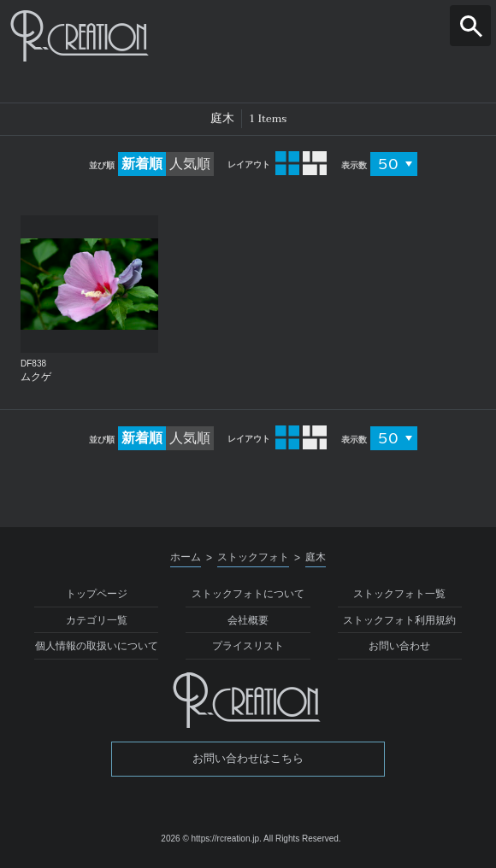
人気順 (190, 164)
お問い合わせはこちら (248, 758)
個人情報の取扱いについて (97, 646)
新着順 (142, 164)
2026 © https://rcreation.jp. (211, 839)
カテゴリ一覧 (97, 620)
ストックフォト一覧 (399, 594)
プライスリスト (248, 646)
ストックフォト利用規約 (399, 620)
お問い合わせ (399, 646)
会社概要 (248, 620)
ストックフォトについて (248, 594)
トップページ (97, 594)
